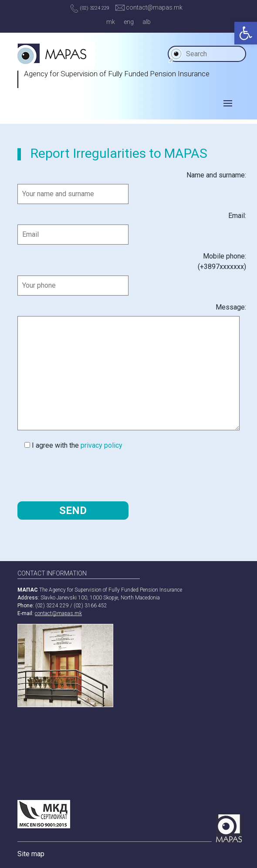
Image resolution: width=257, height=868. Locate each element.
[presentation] (84, 475)
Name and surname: (216, 175)
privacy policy (101, 445)
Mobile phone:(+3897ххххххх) (222, 261)
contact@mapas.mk (149, 7)
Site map (31, 854)
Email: (237, 216)
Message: (231, 307)
